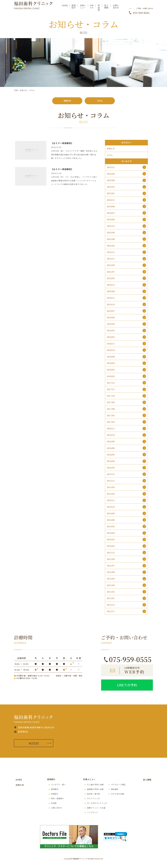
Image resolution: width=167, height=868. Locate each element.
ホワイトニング (93, 799)
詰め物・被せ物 (93, 795)
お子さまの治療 (117, 795)
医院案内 (55, 790)
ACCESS (34, 744)
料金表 (99, 9)
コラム (100, 101)
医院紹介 (74, 8)
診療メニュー (83, 8)
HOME (65, 7)
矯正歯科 (115, 790)
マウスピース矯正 (118, 785)
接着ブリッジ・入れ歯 (96, 809)
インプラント (93, 813)
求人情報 (106, 8)
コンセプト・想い (58, 785)
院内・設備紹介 (58, 799)
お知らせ (92, 8)
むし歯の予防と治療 (95, 785)
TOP (16, 90)
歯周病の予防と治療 (95, 790)
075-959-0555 (141, 14)
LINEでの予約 (127, 686)
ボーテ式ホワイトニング (97, 804)
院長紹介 (55, 795)
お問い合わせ (116, 8)
